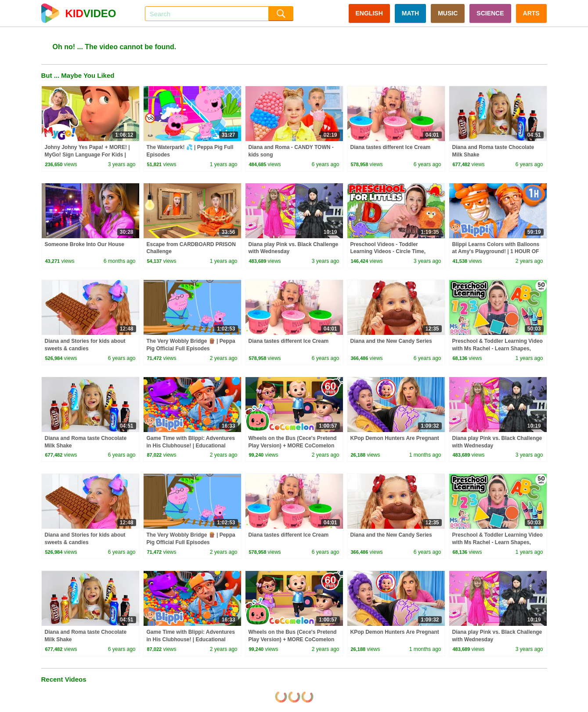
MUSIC (448, 13)
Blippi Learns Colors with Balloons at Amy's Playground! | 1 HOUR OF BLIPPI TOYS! (496, 252)
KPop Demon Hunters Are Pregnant (395, 438)
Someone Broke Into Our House (85, 244)
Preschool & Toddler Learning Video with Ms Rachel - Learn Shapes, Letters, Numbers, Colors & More (498, 349)
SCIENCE (490, 13)
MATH (410, 13)
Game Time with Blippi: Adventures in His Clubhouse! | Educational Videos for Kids (191, 446)
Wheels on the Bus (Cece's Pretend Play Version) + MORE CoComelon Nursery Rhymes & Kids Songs (293, 446)
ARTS (531, 13)
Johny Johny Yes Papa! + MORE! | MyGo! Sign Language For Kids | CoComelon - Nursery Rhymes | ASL (90, 155)
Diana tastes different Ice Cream (391, 147)
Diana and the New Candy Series (391, 341)
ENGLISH (369, 13)
